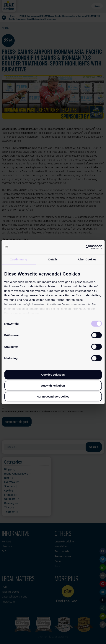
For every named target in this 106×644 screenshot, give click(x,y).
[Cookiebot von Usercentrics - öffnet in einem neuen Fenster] (85, 247)
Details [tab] (53, 259)
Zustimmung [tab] (19, 259)
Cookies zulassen (53, 375)
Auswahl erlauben (53, 386)
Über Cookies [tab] (87, 259)
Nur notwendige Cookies (53, 397)
